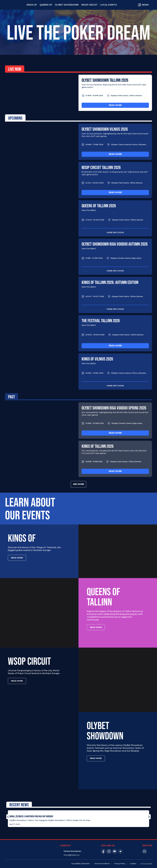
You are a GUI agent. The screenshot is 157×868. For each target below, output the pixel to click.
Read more (115, 105)
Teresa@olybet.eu (71, 852)
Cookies (133, 861)
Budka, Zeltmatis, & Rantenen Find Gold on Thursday (31, 814)
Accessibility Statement (81, 861)
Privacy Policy (120, 861)
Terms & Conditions (102, 861)
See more (78, 484)
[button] (8, 814)
